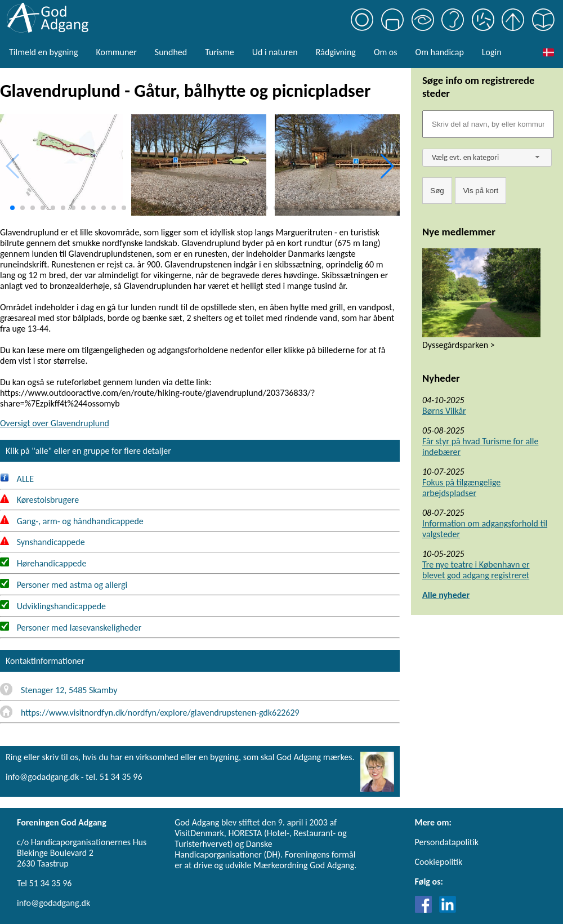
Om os (386, 52)
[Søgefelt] (488, 124)
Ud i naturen (275, 52)
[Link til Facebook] (426, 910)
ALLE (17, 479)
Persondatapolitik (447, 842)
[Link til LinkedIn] (448, 910)
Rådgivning (336, 52)
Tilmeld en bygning (43, 52)
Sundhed (171, 52)
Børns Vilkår (444, 411)
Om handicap (440, 52)
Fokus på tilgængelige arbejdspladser (461, 488)
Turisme (219, 52)
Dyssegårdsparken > (459, 345)
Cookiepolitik (439, 862)
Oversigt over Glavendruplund (55, 423)
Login (492, 52)
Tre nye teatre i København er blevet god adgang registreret (476, 570)
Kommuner (116, 52)
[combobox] (487, 158)
